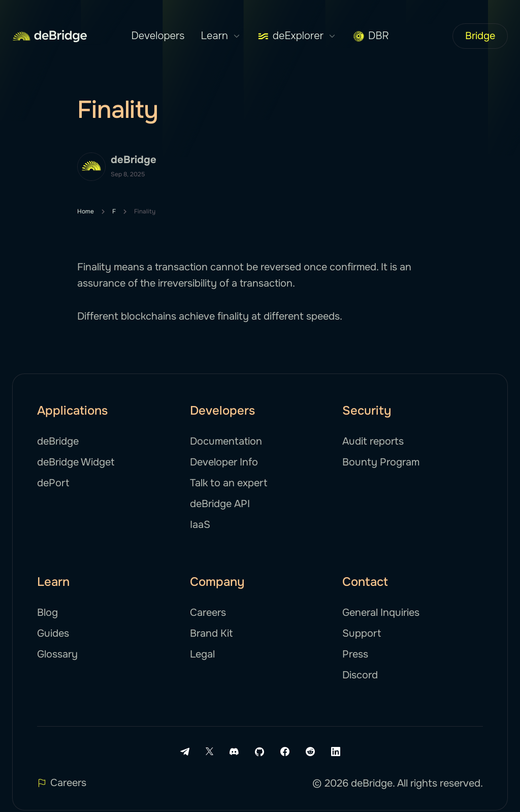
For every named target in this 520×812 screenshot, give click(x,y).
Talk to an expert (229, 483)
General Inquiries (381, 613)
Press (355, 654)
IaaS (200, 525)
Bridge (480, 36)
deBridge (58, 441)
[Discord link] (234, 752)
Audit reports (373, 441)
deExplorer (297, 36)
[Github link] (259, 752)
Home (86, 211)
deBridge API (220, 504)
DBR (371, 36)
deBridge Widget (76, 462)
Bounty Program (381, 462)
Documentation (226, 441)
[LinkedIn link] (336, 752)
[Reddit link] (310, 752)
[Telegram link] (185, 752)
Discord (360, 675)
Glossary (57, 654)
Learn (221, 36)
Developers (158, 36)
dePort (53, 483)
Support (362, 633)
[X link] (209, 751)
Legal (202, 654)
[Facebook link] (285, 752)
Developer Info (224, 462)
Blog (47, 613)
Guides (53, 633)
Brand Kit (211, 633)
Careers (208, 613)
